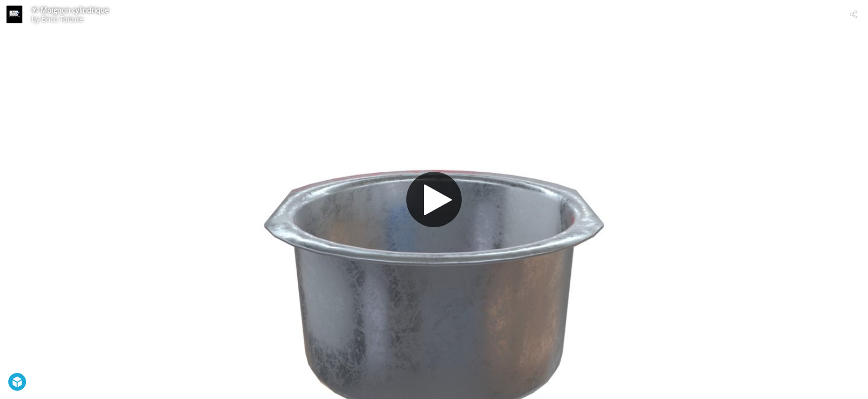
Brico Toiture (62, 19)
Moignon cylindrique (74, 10)
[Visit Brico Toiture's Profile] (14, 14)
